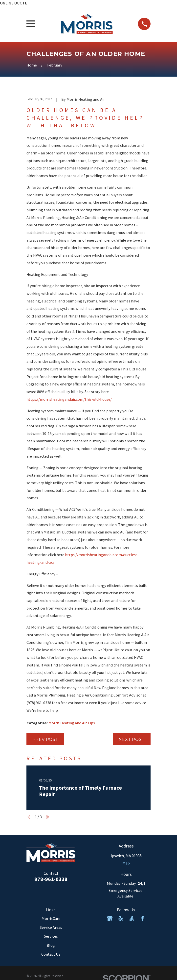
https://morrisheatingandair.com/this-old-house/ (69, 399)
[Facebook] (143, 919)
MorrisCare (51, 918)
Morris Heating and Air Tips (72, 723)
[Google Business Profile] (110, 919)
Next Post (132, 739)
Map (126, 863)
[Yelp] (121, 919)
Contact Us (51, 954)
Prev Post (45, 739)
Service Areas (51, 927)
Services (51, 936)
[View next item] (48, 817)
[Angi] (132, 919)
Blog (51, 945)
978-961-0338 (51, 879)
